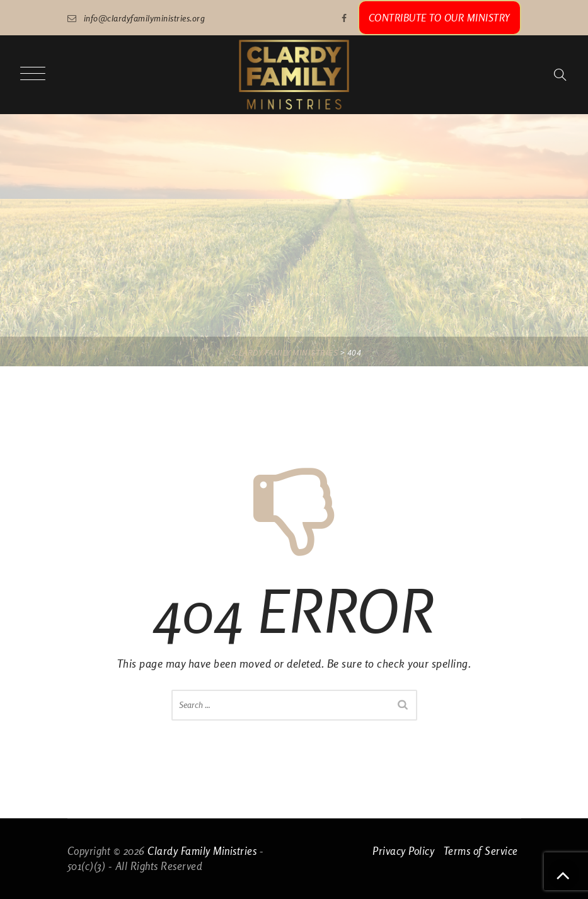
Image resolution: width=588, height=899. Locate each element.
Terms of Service (481, 851)
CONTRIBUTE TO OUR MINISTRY (440, 18)
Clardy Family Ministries (202, 851)
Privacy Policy (403, 851)
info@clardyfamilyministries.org (145, 18)
